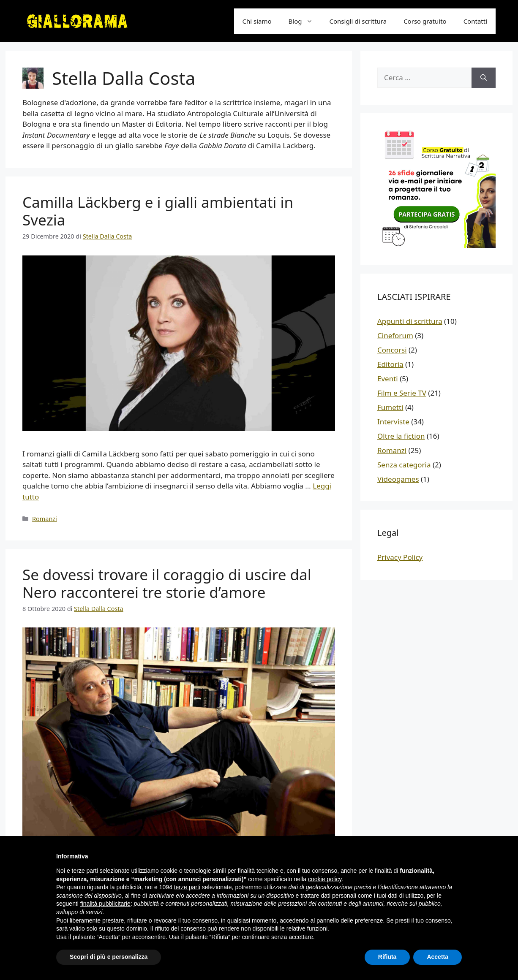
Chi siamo (257, 21)
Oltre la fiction (401, 436)
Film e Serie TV (402, 393)
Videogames (398, 479)
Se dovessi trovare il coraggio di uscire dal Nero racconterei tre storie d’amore (167, 583)
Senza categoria (404, 465)
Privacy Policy (400, 557)
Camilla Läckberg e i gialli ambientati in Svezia (158, 211)
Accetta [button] (438, 957)
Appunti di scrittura (410, 321)
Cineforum (395, 335)
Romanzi (45, 519)
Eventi (388, 379)
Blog (305, 21)
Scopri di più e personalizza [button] (109, 957)
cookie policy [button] (325, 879)
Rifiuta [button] (387, 957)
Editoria (390, 364)
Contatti (475, 21)
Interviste (393, 422)
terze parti (187, 887)
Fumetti (390, 407)
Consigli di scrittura (358, 21)
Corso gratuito (425, 21)
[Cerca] (484, 78)
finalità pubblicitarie (105, 904)
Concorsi (392, 350)
